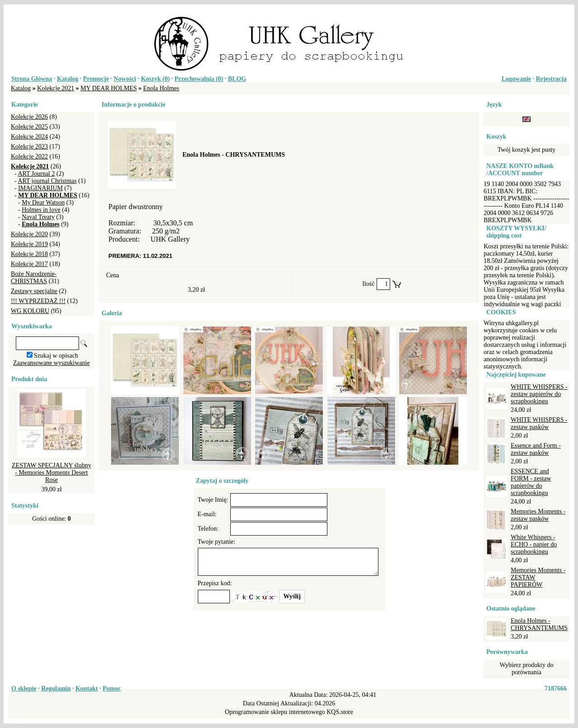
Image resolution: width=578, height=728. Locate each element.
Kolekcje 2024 (29, 137)
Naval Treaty (38, 217)
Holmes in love (41, 210)
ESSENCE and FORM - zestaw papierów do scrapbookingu (531, 482)
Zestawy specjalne (34, 291)
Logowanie (516, 79)
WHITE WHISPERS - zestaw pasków (539, 423)
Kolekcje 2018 (29, 254)
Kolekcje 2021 (56, 88)
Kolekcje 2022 (29, 156)
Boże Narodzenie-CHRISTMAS (34, 278)
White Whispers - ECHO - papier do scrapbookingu (534, 544)
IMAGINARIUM (40, 188)
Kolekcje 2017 (29, 264)
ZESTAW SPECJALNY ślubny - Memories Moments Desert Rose (51, 473)
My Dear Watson (43, 203)
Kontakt (87, 688)
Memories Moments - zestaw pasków (538, 515)
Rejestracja (551, 79)
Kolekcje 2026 (29, 117)
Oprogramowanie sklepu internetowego (275, 712)
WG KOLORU (30, 311)
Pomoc (112, 688)
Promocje (96, 79)
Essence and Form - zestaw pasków (536, 449)
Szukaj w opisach (56, 356)
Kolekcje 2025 (29, 127)
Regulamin (56, 688)
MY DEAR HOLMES (109, 88)
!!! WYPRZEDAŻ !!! (38, 301)
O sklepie (24, 688)
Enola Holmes (161, 88)
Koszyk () (155, 79)
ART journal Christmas (47, 181)
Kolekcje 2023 (29, 147)
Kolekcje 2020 (29, 234)
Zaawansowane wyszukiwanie (51, 363)
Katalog (68, 79)
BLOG (237, 79)
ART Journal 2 (36, 174)
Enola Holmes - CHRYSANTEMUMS (539, 624)
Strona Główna (32, 79)
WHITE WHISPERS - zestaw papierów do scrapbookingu (539, 394)
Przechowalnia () (199, 79)
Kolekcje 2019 (29, 244)
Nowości (125, 79)
